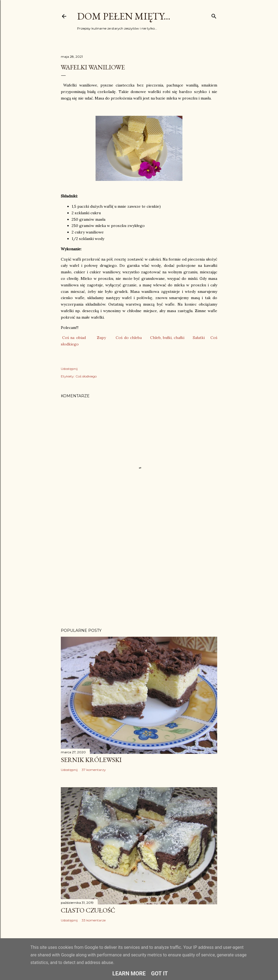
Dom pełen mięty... (124, 16)
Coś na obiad (74, 338)
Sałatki (199, 338)
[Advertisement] (139, 577)
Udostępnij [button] (69, 369)
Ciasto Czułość (88, 910)
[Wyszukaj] (214, 15)
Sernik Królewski (91, 760)
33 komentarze (94, 920)
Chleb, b (158, 338)
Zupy (101, 338)
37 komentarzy (94, 770)
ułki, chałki (175, 338)
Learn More (129, 973)
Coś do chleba (129, 338)
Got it (160, 973)
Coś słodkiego (86, 376)
